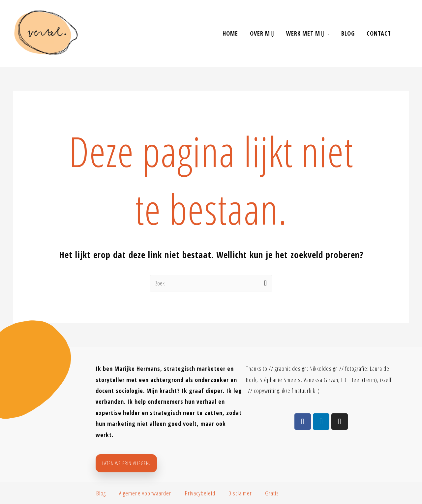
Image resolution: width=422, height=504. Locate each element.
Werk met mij (305, 33)
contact (379, 33)
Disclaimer (240, 493)
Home (230, 33)
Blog (348, 33)
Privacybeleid (200, 493)
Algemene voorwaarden (145, 493)
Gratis (272, 493)
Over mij (262, 33)
